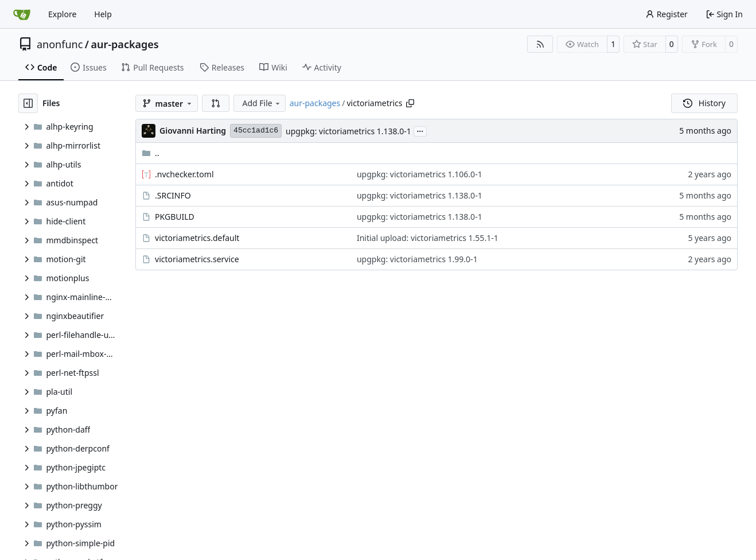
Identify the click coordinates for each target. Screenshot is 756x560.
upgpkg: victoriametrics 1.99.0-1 (417, 259)
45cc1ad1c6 (256, 131)
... (420, 130)
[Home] (22, 14)
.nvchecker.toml (184, 174)
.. (151, 153)
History (704, 103)
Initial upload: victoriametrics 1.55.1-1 (428, 238)
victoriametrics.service (197, 259)
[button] (216, 103)
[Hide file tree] (28, 103)
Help (103, 14)
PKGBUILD (175, 217)
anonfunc (60, 44)
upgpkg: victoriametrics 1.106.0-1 (420, 174)
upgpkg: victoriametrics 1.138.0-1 (348, 131)
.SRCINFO (173, 195)
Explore (62, 14)
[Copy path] (410, 103)
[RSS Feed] (540, 44)
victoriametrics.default (197, 238)
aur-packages (125, 44)
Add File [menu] (262, 103)
